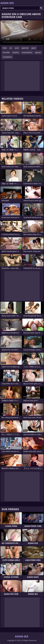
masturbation (27, 52)
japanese (25, 48)
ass (11, 48)
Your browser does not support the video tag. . (22, 33)
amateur (16, 52)
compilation (7, 57)
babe (5, 48)
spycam (38, 52)
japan (34, 48)
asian (17, 48)
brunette (6, 52)
